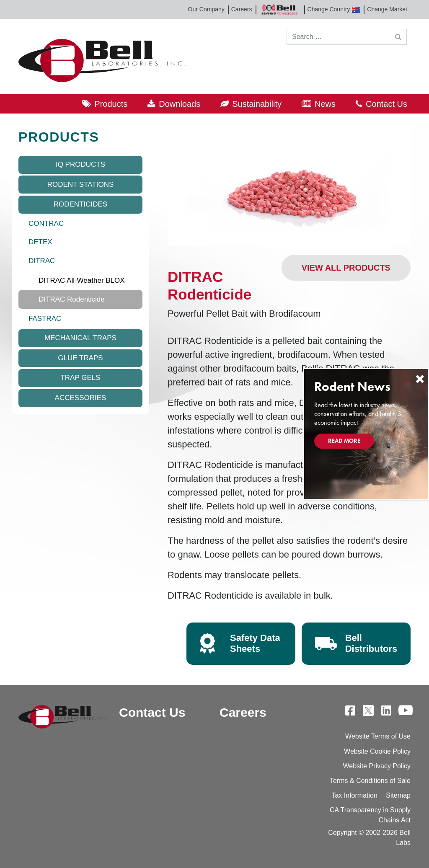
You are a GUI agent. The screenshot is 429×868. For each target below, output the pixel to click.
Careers (242, 9)
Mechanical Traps (80, 338)
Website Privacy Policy (377, 766)
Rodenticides (80, 204)
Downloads (180, 104)
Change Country (334, 9)
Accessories (81, 398)
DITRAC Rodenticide (72, 299)
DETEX (40, 242)
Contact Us (386, 104)
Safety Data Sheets (255, 643)
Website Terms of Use (378, 736)
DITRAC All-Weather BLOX (82, 280)
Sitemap (398, 795)
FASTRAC (45, 319)
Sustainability (257, 104)
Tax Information (354, 795)
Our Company (206, 9)
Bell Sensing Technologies (280, 9)
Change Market (387, 9)
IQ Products (80, 164)
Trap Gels (80, 378)
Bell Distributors (371, 643)
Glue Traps (80, 358)
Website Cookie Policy (377, 751)
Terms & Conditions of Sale (370, 781)
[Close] (420, 379)
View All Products (346, 268)
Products (111, 104)
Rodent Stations (81, 185)
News (325, 104)
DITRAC (42, 261)
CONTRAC (46, 223)
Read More (344, 441)
